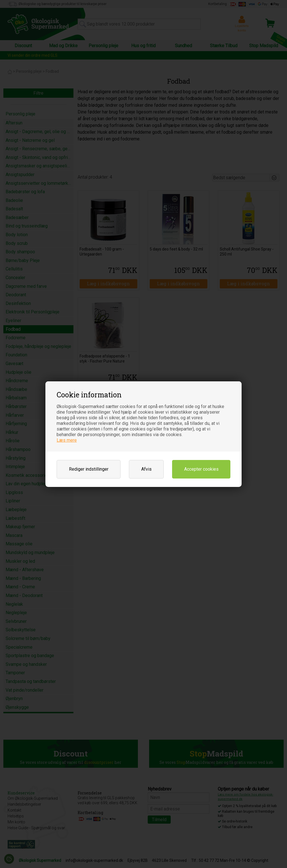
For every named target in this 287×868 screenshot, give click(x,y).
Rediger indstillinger (89, 469)
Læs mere (67, 440)
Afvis (146, 469)
